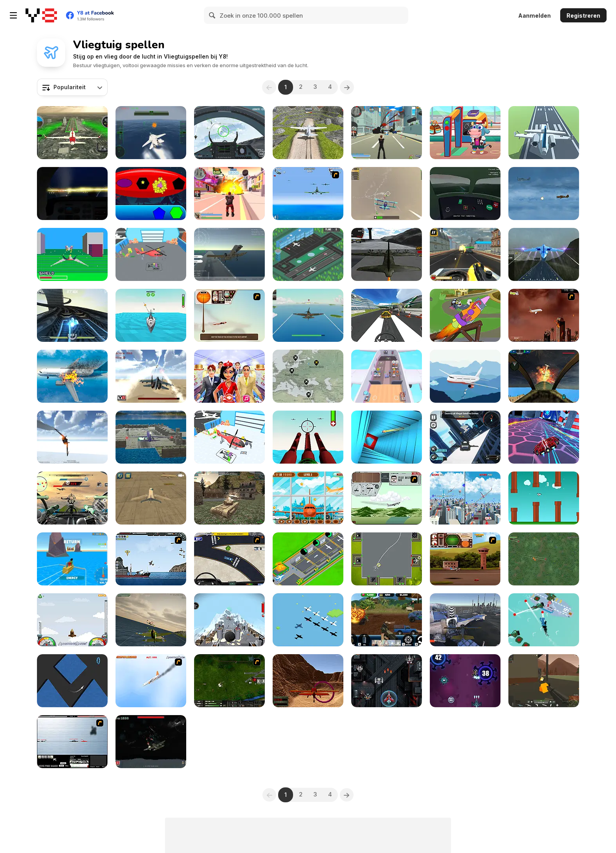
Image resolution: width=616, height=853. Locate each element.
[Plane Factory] (229, 437)
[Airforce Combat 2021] (308, 437)
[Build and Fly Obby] (72, 559)
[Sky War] (151, 742)
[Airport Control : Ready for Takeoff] (387, 559)
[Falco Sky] (151, 620)
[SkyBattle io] (387, 194)
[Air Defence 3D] (151, 315)
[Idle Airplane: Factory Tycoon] (308, 559)
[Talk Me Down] (465, 194)
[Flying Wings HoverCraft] (544, 437)
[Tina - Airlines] (229, 376)
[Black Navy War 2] (72, 742)
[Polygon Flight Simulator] (544, 133)
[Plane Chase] (387, 315)
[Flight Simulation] (544, 254)
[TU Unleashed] (465, 559)
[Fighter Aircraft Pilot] (229, 254)
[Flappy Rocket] (544, 498)
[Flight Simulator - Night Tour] (72, 194)
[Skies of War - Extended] (229, 681)
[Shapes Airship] (151, 194)
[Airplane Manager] (387, 376)
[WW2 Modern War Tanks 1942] (229, 498)
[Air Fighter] (229, 133)
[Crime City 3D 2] (229, 194)
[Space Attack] (387, 681)
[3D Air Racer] (308, 681)
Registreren (583, 16)
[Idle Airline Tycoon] (308, 376)
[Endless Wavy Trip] (72, 681)
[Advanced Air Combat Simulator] (544, 376)
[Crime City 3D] (387, 133)
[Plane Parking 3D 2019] (151, 437)
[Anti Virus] (465, 681)
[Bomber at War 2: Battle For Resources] (151, 559)
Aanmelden (534, 16)
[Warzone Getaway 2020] (387, 620)
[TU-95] (387, 498)
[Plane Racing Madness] (465, 620)
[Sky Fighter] (544, 559)
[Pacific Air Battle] (308, 620)
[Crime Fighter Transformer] (465, 437)
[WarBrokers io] (544, 681)
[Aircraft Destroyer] (72, 376)
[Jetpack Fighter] (151, 376)
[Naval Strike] (308, 194)
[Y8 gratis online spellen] (41, 15)
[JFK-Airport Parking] (229, 559)
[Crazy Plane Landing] (308, 133)
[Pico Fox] (72, 254)
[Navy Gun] (151, 133)
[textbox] (72, 87)
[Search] (213, 15)
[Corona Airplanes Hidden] (308, 498)
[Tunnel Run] (387, 437)
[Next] (348, 87)
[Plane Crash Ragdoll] (229, 620)
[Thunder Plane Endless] (544, 194)
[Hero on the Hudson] (151, 681)
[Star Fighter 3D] (72, 437)
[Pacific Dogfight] (308, 315)
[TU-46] (229, 315)
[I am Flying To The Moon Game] (72, 620)
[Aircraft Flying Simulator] (72, 133)
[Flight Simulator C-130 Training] (387, 254)
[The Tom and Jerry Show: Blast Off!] (465, 315)
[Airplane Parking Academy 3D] (151, 498)
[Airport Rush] (308, 254)
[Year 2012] (544, 315)
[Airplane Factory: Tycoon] (151, 254)
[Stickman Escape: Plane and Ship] (465, 376)
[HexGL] (72, 315)
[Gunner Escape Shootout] (465, 254)
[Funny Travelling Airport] (465, 133)
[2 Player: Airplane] (465, 498)
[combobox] (72, 87)
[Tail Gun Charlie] (72, 498)
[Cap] (544, 620)
